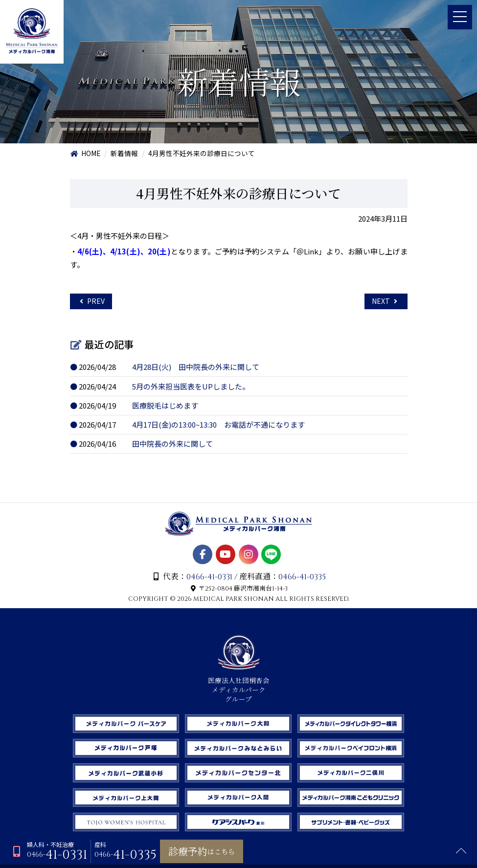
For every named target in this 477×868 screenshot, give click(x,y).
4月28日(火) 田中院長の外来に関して (197, 368)
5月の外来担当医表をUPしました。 (192, 388)
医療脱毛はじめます (166, 407)
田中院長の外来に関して (173, 446)
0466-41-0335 (303, 579)
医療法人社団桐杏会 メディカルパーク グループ (239, 688)
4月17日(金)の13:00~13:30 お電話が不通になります (220, 427)
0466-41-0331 (209, 579)
